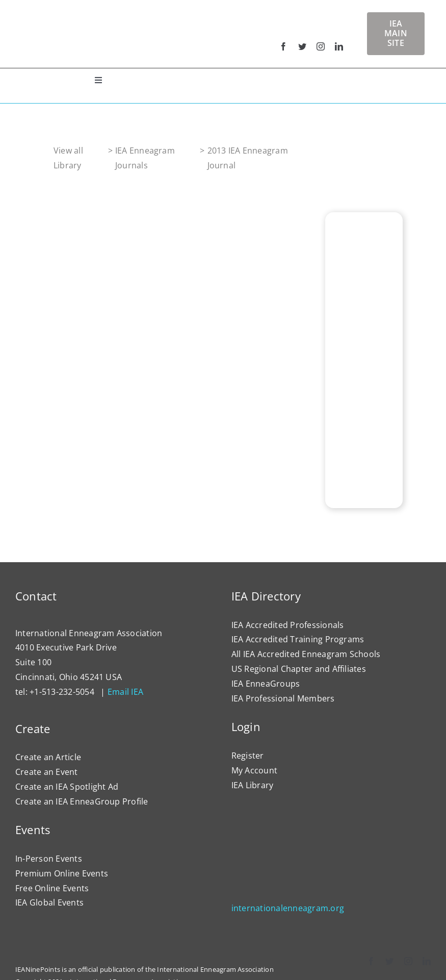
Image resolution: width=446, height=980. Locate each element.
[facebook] (283, 46)
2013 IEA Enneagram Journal (248, 158)
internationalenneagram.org (288, 908)
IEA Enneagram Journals (145, 158)
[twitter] (302, 46)
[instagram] (321, 46)
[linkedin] (339, 46)
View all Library (68, 158)
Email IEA (125, 692)
